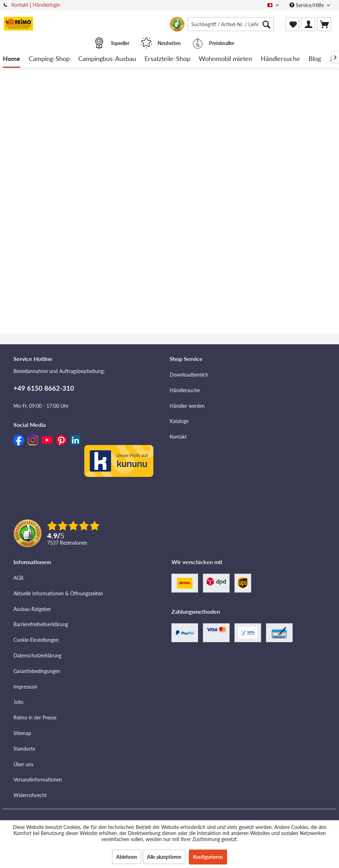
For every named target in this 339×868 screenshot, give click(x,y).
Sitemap (22, 733)
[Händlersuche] (280, 59)
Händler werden (187, 406)
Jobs (18, 702)
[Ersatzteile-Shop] (167, 59)
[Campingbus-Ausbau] (107, 59)
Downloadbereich (189, 375)
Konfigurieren (208, 857)
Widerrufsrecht (30, 795)
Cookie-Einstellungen (36, 640)
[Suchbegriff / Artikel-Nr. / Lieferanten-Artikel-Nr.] (231, 24)
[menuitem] (231, 24)
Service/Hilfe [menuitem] (307, 5)
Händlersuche (185, 390)
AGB (18, 578)
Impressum (26, 687)
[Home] (12, 59)
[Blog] (315, 59)
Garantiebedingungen (37, 671)
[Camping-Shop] (49, 59)
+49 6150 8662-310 (44, 388)
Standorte (24, 749)
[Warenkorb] (324, 24)
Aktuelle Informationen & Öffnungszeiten (58, 593)
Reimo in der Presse (35, 717)
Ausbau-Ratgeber (32, 609)
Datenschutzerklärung (37, 655)
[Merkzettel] (292, 24)
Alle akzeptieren (164, 857)
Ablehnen (127, 857)
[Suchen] (266, 24)
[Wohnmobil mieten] (225, 59)
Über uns (23, 764)
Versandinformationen (38, 780)
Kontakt (20, 5)
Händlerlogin (46, 5)
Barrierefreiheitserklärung (41, 624)
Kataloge (179, 421)
